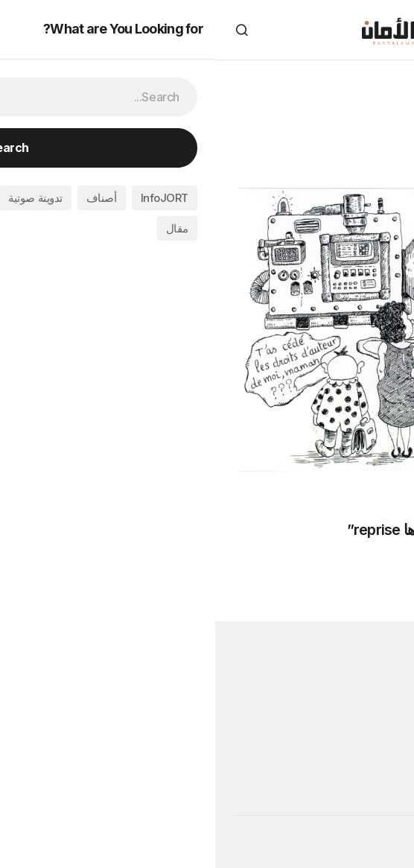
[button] (387, 30)
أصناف (372, 561)
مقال (322, 561)
